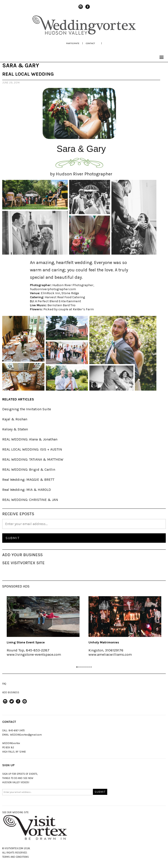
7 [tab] (89, 667)
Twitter (12, 703)
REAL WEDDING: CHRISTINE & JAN (30, 500)
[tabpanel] (43, 629)
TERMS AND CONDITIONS (16, 857)
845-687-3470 (17, 731)
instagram (81, 9)
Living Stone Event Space (26, 642)
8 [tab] (91, 667)
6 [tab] (87, 667)
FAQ (4, 684)
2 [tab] (79, 667)
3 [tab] (81, 667)
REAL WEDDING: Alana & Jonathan (30, 439)
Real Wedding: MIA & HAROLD (27, 490)
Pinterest (25, 703)
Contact (90, 43)
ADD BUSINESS (11, 692)
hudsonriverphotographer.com (53, 289)
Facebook (88, 9)
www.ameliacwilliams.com (110, 654)
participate (73, 43)
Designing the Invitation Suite (27, 409)
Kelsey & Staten (15, 429)
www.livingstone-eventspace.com (34, 654)
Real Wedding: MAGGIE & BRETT (28, 480)
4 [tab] (83, 667)
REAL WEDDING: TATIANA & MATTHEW (33, 459)
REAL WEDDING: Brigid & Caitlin (29, 469)
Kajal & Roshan (15, 419)
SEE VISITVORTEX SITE (23, 563)
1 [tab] (77, 667)
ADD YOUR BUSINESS (22, 555)
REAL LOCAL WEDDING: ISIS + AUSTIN (32, 449)
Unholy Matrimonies (104, 642)
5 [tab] (85, 667)
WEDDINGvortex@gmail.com (26, 735)
